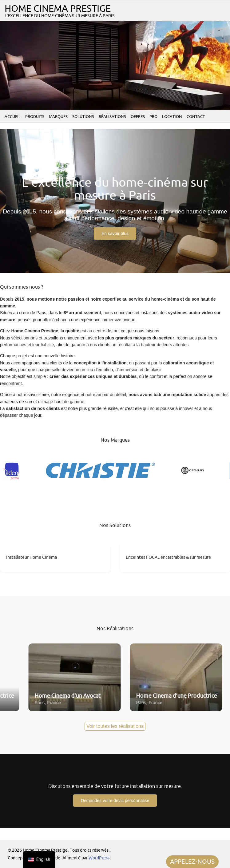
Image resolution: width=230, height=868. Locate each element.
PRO (153, 117)
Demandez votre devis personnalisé (115, 801)
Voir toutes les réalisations (115, 726)
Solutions (83, 117)
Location (172, 117)
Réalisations (112, 117)
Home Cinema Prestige (58, 9)
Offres (138, 117)
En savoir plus (115, 233)
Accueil (13, 117)
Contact (196, 117)
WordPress (99, 858)
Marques (58, 117)
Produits (35, 117)
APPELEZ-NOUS (192, 862)
